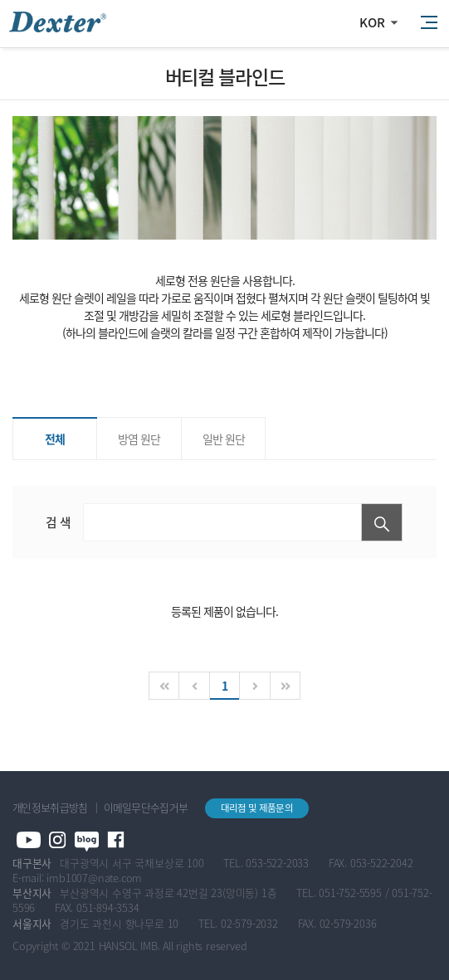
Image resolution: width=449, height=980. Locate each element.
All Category (428, 23)
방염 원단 (139, 439)
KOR (372, 22)
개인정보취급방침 (50, 807)
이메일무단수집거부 (146, 807)
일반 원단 (224, 439)
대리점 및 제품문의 (257, 808)
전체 (55, 439)
